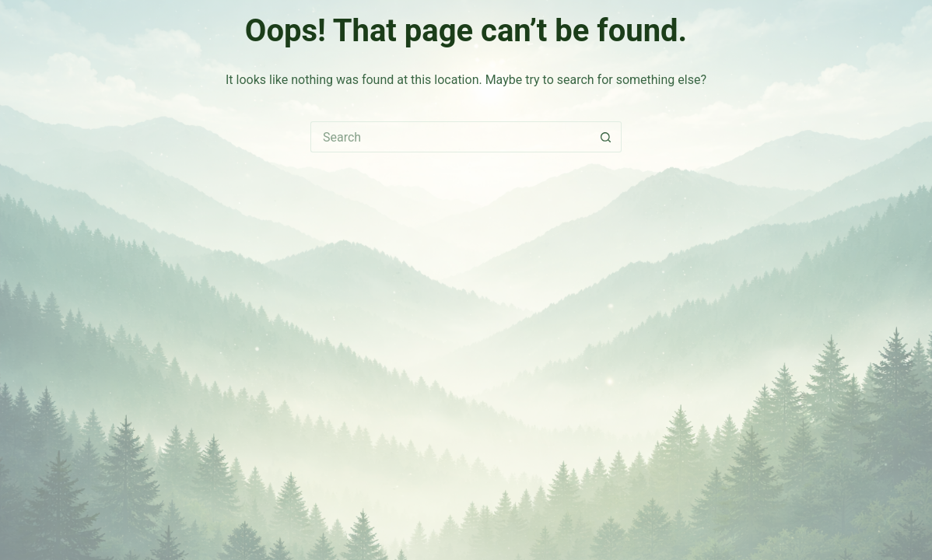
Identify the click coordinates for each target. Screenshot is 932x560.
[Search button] (606, 137)
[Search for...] (450, 137)
